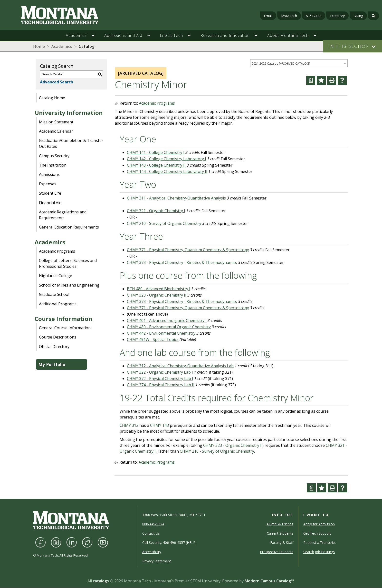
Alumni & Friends (280, 524)
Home (39, 46)
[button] (95, 35)
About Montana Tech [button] (288, 35)
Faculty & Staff (282, 543)
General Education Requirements (69, 227)
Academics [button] (76, 35)
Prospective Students (277, 552)
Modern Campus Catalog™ (269, 581)
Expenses (48, 184)
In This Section (349, 46)
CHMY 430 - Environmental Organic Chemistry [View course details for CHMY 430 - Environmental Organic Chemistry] (169, 327)
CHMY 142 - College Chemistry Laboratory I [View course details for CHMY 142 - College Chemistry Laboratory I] (167, 159)
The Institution (53, 165)
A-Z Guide (314, 16)
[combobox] (299, 63)
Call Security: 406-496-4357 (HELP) (169, 543)
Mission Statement (56, 122)
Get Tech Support (317, 533)
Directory (337, 16)
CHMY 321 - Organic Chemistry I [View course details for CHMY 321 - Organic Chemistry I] (156, 211)
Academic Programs (57, 251)
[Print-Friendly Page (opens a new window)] (332, 80)
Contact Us (151, 533)
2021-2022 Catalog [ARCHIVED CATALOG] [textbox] (281, 63)
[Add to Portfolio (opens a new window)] (321, 80)
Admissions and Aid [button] (123, 35)
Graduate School (54, 294)
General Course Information (65, 328)
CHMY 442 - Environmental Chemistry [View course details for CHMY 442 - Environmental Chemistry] (161, 333)
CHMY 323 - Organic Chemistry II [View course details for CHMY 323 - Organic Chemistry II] (157, 295)
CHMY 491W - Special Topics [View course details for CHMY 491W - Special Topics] (153, 339)
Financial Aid (50, 203)
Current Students (280, 533)
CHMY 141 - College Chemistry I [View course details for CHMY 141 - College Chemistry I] (156, 152)
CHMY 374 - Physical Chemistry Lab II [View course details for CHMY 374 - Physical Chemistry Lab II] (161, 385)
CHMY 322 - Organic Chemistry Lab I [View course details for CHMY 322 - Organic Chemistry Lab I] (160, 372)
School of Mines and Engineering (69, 285)
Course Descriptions (58, 337)
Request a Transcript (320, 543)
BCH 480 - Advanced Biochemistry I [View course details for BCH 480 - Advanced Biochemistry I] (159, 289)
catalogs (101, 581)
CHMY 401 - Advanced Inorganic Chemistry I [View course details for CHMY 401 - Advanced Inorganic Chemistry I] (167, 320)
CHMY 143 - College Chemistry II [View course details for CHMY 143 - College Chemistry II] (156, 165)
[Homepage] (66, 15)
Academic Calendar (56, 131)
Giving (358, 16)
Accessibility (152, 552)
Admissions (49, 174)
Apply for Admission (319, 524)
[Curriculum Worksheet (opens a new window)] (311, 80)
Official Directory (54, 347)
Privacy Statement (157, 561)
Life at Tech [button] (171, 35)
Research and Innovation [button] (225, 35)
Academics (62, 46)
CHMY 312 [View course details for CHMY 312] (129, 425)
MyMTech (289, 16)
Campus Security (54, 156)
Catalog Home (52, 98)
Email (268, 16)
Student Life (50, 193)
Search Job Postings (319, 552)
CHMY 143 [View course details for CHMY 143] (159, 425)
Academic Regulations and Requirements (63, 215)
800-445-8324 (153, 524)
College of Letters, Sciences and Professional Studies (68, 263)
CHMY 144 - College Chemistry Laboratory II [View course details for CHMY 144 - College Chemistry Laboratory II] (167, 171)
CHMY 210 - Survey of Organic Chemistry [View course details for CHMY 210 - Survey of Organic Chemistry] (164, 223)
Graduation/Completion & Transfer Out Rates (71, 143)
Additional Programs (58, 304)
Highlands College (56, 276)
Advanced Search (57, 82)
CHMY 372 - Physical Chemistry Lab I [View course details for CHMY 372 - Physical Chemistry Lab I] (160, 379)
